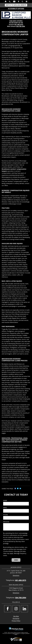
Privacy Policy (16, 621)
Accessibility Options (16, 9)
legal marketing (16, 633)
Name (5, 501)
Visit (19, 1)
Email (14, 1)
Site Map (16, 616)
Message (6, 522)
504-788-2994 (21, 26)
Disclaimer (16, 619)
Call (10, 1)
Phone (6, 515)
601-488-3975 (19, 25)
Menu (26, 1)
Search (22, 1)
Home (6, 1)
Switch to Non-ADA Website (16, 5)
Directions (16, 576)
